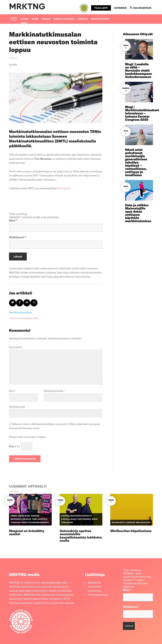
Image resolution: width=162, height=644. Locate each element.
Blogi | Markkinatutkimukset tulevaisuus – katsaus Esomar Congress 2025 (142, 113)
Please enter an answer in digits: (27, 437)
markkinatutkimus (25, 318)
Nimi (13, 220)
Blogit (35, 19)
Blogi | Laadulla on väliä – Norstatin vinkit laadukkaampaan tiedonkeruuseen (139, 71)
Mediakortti (94, 583)
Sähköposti (18, 237)
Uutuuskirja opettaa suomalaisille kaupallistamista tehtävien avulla (81, 536)
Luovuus (46, 19)
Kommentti (16, 347)
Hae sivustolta (141, 8)
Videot (24, 23)
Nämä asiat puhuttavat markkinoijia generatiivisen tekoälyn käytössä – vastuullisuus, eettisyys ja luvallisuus (136, 162)
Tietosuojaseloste (98, 595)
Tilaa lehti (101, 8)
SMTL (36, 318)
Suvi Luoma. (64, 188)
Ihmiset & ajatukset (64, 19)
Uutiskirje (120, 8)
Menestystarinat (100, 19)
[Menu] (14, 19)
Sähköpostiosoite (54, 391)
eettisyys (13, 318)
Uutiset (25, 19)
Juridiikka (83, 19)
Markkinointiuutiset (20, 312)
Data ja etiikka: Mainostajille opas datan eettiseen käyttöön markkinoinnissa (138, 213)
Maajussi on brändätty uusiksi (27, 533)
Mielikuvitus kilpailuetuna (131, 531)
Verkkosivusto (17, 407)
